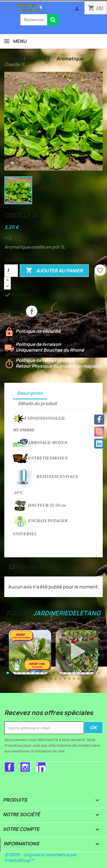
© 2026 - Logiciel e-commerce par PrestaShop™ (41, 858)
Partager (32, 311)
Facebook (9, 767)
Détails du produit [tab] (38, 404)
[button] (97, 655)
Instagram (25, 767)
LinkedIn (41, 767)
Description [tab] (30, 393)
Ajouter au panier (54, 271)
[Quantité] (11, 271)
